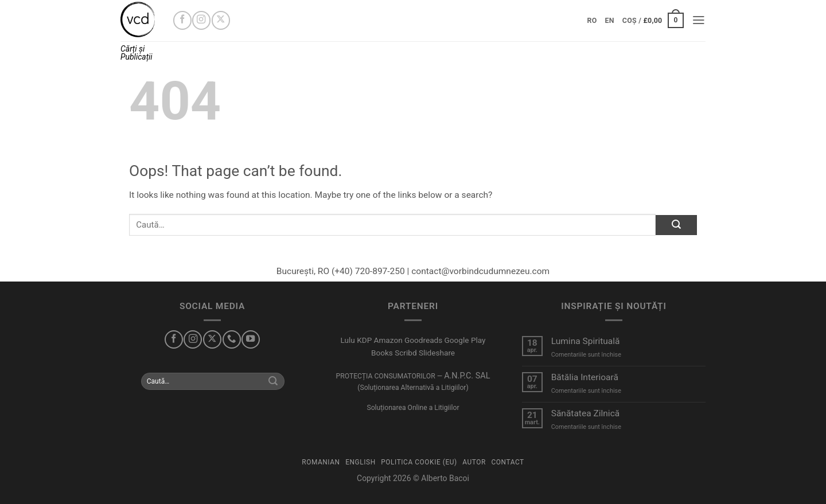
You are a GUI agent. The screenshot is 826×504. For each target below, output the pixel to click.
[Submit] (676, 225)
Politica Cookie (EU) (419, 462)
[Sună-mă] (232, 339)
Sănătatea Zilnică (586, 413)
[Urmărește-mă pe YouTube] (251, 339)
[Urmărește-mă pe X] (221, 20)
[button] (653, 20)
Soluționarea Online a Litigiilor (413, 408)
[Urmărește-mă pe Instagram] (201, 20)
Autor (474, 462)
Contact (507, 462)
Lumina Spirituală (586, 341)
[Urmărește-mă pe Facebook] (182, 20)
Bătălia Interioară (585, 377)
